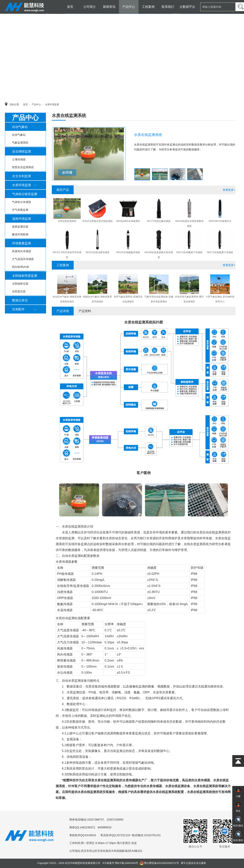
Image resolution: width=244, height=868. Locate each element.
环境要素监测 (21, 243)
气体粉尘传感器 (21, 202)
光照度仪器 (19, 291)
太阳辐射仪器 (20, 284)
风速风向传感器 (21, 251)
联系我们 (168, 7)
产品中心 (129, 7)
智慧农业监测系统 (23, 167)
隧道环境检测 (20, 234)
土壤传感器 (19, 159)
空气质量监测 (20, 210)
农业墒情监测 (21, 151)
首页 (70, 7)
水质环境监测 (52, 104)
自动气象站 (20, 127)
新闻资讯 (109, 7)
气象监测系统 (20, 143)
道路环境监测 (21, 219)
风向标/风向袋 (21, 267)
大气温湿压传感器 (23, 259)
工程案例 (148, 7)
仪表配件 (18, 309)
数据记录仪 (20, 300)
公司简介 (90, 7)
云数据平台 (187, 7)
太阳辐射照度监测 (25, 276)
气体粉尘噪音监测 (25, 194)
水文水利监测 (21, 176)
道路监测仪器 (20, 227)
